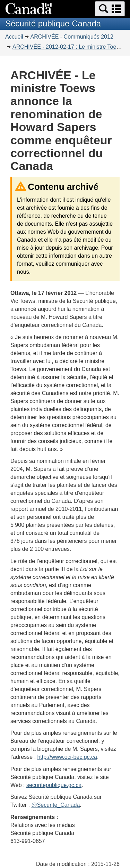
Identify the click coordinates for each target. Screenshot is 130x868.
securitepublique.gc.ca (54, 785)
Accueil (14, 37)
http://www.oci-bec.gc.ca (67, 757)
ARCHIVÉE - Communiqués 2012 (72, 37)
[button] (110, 9)
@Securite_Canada (55, 805)
